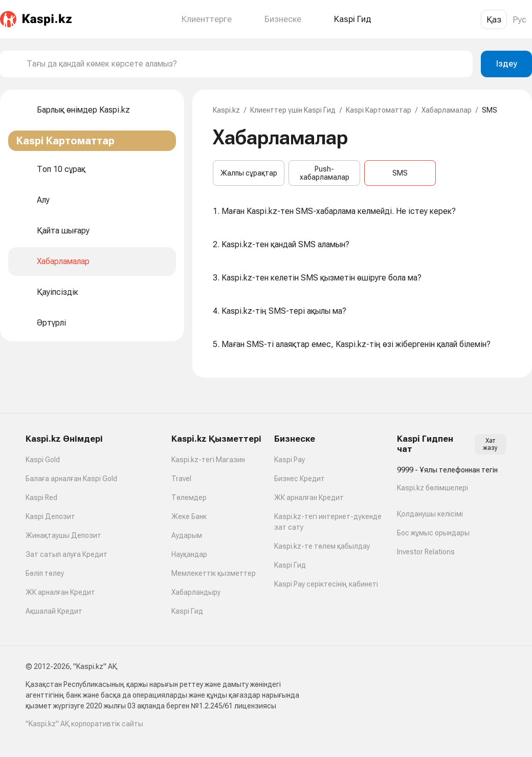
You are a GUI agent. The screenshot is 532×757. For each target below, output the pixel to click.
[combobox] (246, 64)
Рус (519, 19)
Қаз (494, 19)
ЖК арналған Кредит (60, 592)
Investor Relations (426, 552)
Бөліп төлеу (45, 573)
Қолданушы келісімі (430, 514)
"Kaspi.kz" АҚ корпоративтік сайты (84, 724)
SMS (400, 173)
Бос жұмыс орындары (433, 533)
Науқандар (189, 554)
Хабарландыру (196, 592)
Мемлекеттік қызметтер (214, 573)
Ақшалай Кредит (54, 611)
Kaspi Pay (290, 460)
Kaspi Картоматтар (379, 110)
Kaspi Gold (43, 460)
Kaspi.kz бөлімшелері (433, 488)
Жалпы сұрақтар (249, 173)
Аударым (187, 535)
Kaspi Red (41, 498)
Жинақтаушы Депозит (63, 535)
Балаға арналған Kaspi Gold (71, 479)
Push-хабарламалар (325, 173)
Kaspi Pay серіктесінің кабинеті (326, 584)
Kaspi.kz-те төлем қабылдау (322, 546)
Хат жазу (490, 444)
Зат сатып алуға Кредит (66, 554)
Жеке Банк (189, 516)
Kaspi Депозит (50, 516)
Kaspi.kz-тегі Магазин (208, 460)
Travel (181, 479)
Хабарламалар (447, 110)
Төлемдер (189, 498)
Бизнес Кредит (300, 479)
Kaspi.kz (226, 110)
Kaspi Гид (187, 611)
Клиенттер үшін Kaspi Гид (293, 110)
